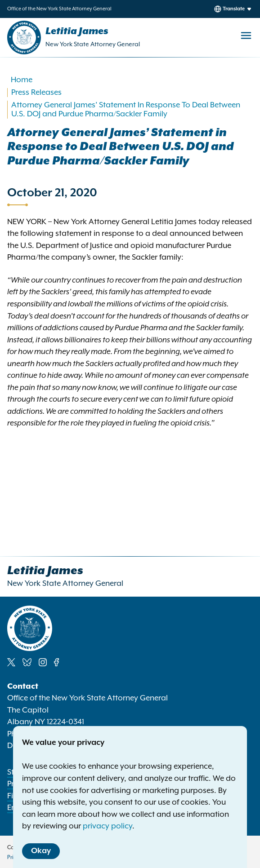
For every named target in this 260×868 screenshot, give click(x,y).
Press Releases (36, 93)
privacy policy (108, 826)
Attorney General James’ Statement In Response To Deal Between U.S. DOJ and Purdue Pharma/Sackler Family (126, 110)
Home (22, 80)
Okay (41, 851)
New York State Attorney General (93, 44)
